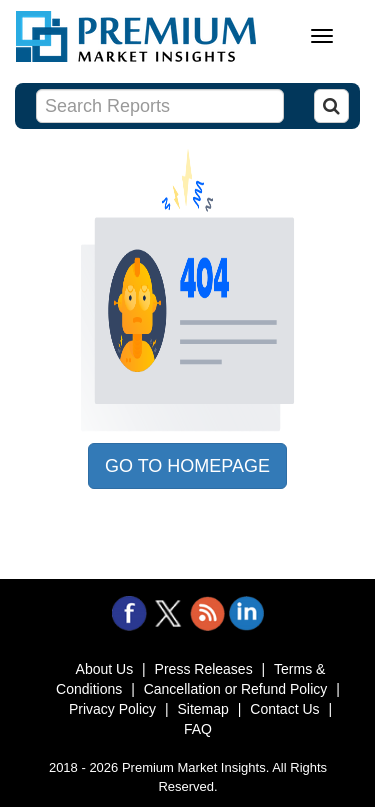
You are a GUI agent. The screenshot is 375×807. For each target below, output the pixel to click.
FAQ (198, 729)
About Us (105, 669)
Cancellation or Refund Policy (236, 689)
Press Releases (204, 669)
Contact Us (284, 709)
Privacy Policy (112, 709)
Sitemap (203, 709)
